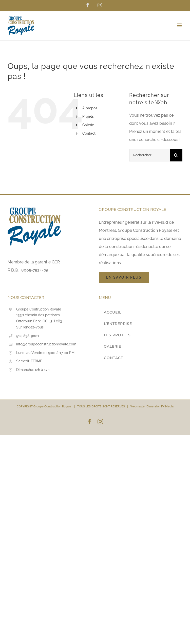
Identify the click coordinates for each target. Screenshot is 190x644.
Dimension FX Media (160, 407)
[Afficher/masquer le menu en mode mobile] (180, 25)
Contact (89, 133)
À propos (90, 108)
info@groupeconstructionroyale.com (46, 344)
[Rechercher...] (149, 155)
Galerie (88, 125)
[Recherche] (176, 155)
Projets (88, 116)
